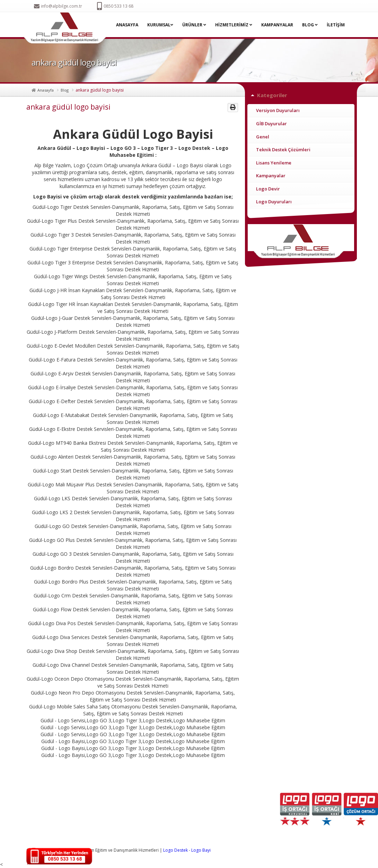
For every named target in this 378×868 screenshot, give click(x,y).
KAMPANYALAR (277, 25)
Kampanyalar (271, 176)
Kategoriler (272, 95)
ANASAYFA (127, 25)
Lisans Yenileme (274, 163)
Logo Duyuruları (274, 202)
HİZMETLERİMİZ (234, 25)
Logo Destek (175, 850)
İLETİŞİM (336, 25)
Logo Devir (268, 189)
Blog (65, 90)
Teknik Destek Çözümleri (283, 150)
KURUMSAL (160, 25)
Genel (263, 137)
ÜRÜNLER (194, 25)
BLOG (310, 25)
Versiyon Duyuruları (278, 110)
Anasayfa (46, 90)
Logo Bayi (201, 850)
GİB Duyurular (271, 124)
